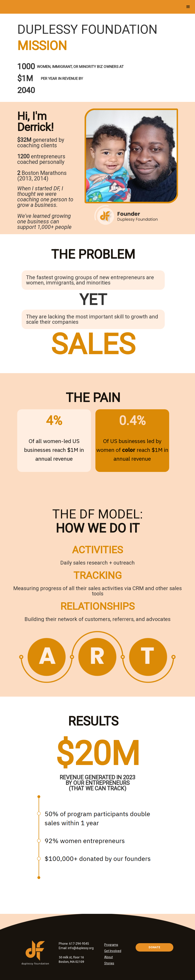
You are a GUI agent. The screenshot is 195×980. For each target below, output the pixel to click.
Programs (111, 945)
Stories (109, 963)
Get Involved (113, 951)
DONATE (154, 947)
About (109, 957)
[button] (188, 7)
